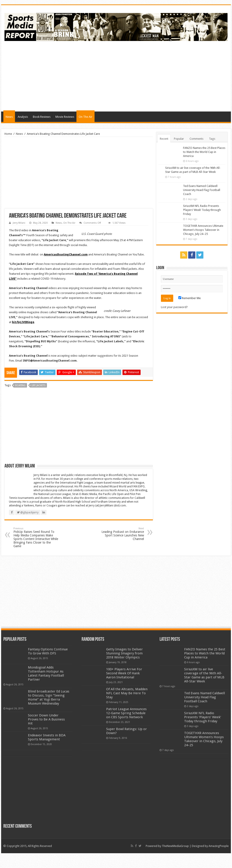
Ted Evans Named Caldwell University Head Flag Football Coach (202, 192)
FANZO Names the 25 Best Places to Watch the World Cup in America (204, 152)
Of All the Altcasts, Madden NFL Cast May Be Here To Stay (127, 693)
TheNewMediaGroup (175, 846)
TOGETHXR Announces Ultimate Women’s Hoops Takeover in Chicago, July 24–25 (203, 232)
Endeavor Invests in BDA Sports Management (47, 737)
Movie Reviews (65, 117)
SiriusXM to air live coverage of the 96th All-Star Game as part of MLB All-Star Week (204, 172)
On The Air (85, 117)
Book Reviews (42, 117)
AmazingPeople (219, 846)
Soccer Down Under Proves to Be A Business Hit (46, 719)
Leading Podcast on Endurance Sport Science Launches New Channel (121, 534)
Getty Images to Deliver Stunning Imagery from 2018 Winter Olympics (124, 653)
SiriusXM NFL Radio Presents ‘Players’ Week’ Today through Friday (202, 212)
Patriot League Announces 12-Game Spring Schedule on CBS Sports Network (126, 713)
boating (20, 385)
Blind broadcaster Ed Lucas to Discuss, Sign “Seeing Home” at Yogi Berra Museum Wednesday (49, 697)
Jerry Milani (19, 223)
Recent (164, 139)
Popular (179, 139)
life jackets (38, 385)
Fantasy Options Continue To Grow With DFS (48, 651)
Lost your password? (174, 309)
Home (8, 134)
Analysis (23, 117)
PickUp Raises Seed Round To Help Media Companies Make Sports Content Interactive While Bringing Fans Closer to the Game (36, 537)
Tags (212, 139)
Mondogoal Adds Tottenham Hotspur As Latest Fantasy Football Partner (46, 673)
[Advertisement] (146, 76)
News (9, 117)
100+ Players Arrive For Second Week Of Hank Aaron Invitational (124, 673)
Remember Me (190, 300)
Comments (196, 139)
